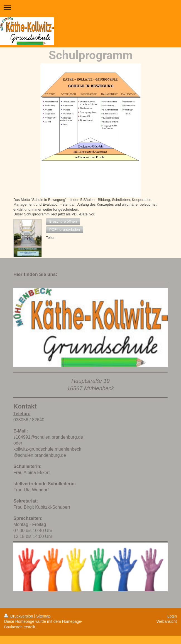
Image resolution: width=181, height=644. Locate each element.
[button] (63, 222)
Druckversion (19, 616)
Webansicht (167, 621)
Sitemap (43, 616)
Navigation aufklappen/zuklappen (90, 7)
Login (172, 616)
